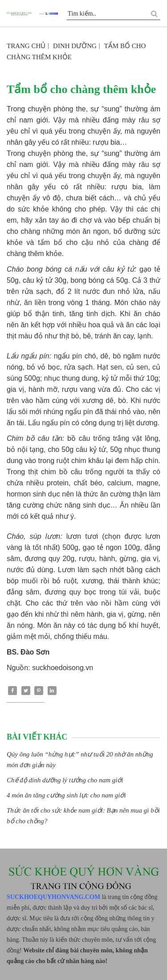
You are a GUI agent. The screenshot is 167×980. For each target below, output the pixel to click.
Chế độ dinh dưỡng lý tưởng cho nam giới (65, 780)
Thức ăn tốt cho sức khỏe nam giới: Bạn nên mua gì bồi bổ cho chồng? (83, 816)
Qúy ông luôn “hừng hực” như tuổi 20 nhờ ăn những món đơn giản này (80, 760)
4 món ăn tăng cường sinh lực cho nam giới (66, 795)
